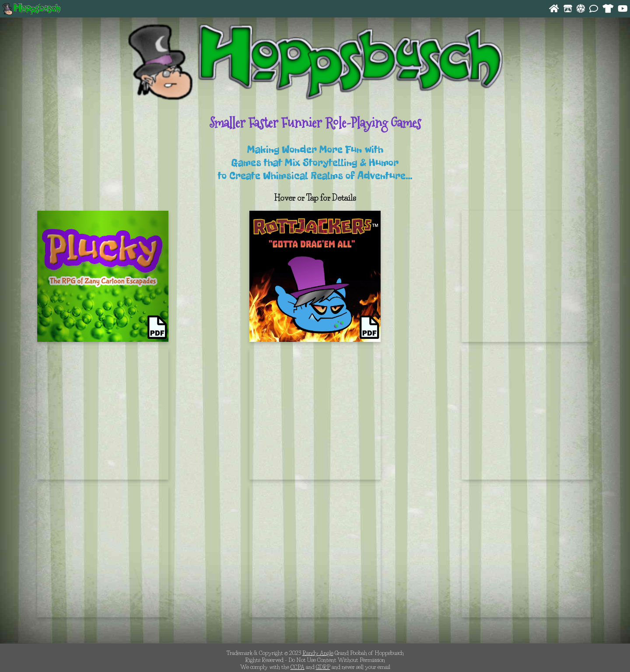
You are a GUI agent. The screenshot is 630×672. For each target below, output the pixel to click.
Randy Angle (318, 653)
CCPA (297, 667)
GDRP (323, 667)
